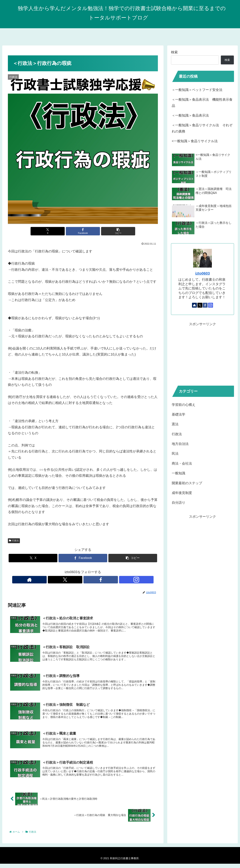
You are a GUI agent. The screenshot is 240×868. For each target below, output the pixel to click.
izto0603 (202, 273)
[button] (108, 231)
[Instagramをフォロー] (96, 580)
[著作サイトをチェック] (70, 580)
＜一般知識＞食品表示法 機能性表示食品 (202, 103)
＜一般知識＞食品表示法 (190, 115)
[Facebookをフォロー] (87, 580)
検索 (174, 52)
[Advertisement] (202, 353)
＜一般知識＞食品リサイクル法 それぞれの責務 (202, 128)
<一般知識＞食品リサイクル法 (195, 141)
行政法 (14, 541)
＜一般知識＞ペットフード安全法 (197, 90)
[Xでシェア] (58, 231)
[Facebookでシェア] (83, 231)
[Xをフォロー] (79, 580)
